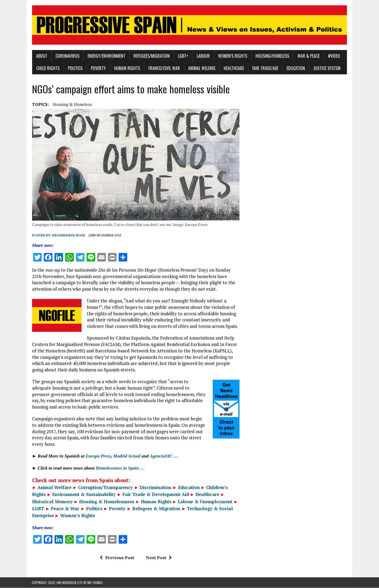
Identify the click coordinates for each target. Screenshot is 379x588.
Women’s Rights (232, 56)
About (41, 56)
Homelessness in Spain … (120, 468)
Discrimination (155, 488)
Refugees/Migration (151, 56)
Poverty (98, 68)
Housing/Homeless (272, 56)
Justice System (327, 68)
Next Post (159, 558)
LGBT (38, 509)
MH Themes (95, 583)
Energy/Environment (106, 56)
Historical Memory (52, 502)
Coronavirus (67, 56)
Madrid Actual (127, 456)
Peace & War (65, 509)
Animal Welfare (202, 68)
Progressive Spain (68, 235)
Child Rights (48, 68)
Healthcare (234, 68)
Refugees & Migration (156, 509)
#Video (334, 56)
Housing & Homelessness (107, 502)
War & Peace (308, 56)
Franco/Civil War (164, 68)
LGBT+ (183, 56)
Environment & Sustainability (84, 495)
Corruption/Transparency (105, 488)
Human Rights (127, 68)
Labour (203, 56)
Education (295, 68)
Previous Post (117, 558)
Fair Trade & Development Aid (155, 495)
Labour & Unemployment (205, 502)
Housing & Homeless (72, 104)
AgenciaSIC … (164, 456)
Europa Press (98, 456)
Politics (75, 68)
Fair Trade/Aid (265, 68)
